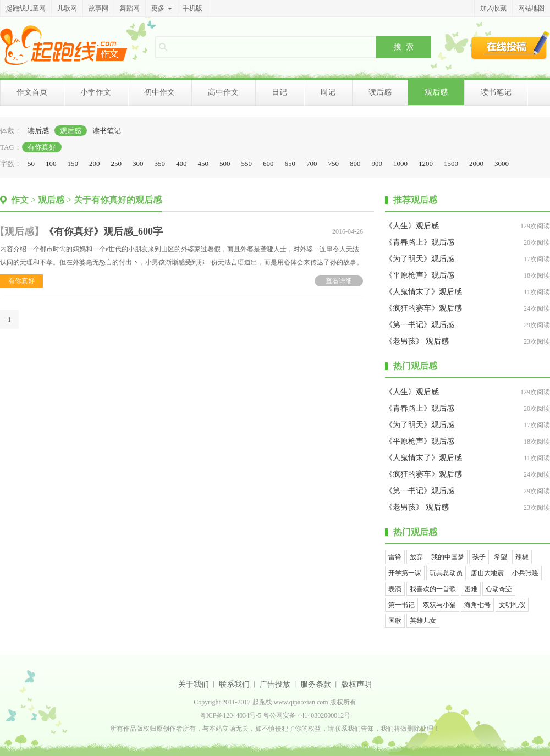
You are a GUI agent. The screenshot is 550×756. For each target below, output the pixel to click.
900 (377, 164)
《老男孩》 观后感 (417, 341)
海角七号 (477, 605)
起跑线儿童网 (26, 8)
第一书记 (402, 605)
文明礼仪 (512, 605)
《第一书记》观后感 (420, 325)
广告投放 (275, 684)
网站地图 (531, 8)
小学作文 (96, 92)
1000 (400, 164)
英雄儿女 (423, 621)
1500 (451, 164)
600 (268, 164)
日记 (279, 92)
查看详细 (339, 281)
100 (51, 164)
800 (355, 164)
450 (204, 164)
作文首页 (32, 92)
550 (247, 164)
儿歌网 (67, 8)
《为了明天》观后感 (420, 259)
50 (31, 164)
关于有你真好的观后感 (118, 200)
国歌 (395, 621)
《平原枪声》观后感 (420, 275)
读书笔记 (496, 92)
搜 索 (404, 47)
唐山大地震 (487, 573)
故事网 (98, 8)
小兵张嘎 (525, 573)
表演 (395, 589)
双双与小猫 (439, 605)
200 (95, 164)
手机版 (193, 8)
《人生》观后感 (412, 226)
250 (117, 164)
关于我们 (194, 684)
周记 (328, 92)
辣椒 (522, 557)
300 (138, 164)
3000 (502, 164)
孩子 (479, 557)
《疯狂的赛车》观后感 (424, 308)
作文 (20, 200)
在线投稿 (510, 45)
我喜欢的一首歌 (433, 589)
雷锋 (395, 557)
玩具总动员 (446, 573)
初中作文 (159, 92)
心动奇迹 (499, 589)
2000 (476, 164)
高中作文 (223, 92)
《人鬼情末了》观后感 (424, 292)
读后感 (380, 92)
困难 (471, 589)
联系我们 (234, 684)
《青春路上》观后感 (420, 242)
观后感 (436, 92)
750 (334, 164)
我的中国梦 (448, 557)
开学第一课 (405, 573)
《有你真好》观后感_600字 (103, 231)
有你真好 (42, 147)
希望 (501, 557)
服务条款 (316, 684)
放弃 (416, 557)
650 (290, 164)
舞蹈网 (130, 8)
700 (312, 164)
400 (182, 164)
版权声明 (356, 684)
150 (73, 164)
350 (160, 164)
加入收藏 (493, 8)
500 (225, 164)
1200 (426, 164)
